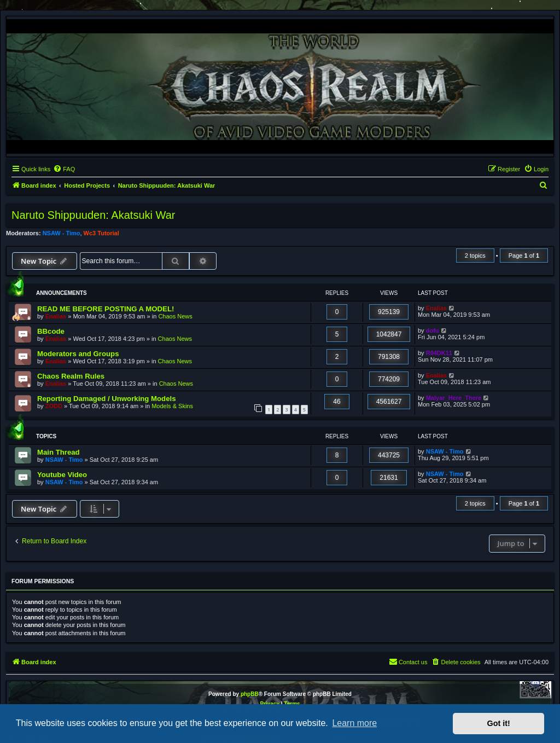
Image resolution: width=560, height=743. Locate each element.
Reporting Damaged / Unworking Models (107, 399)
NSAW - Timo (62, 233)
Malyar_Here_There (454, 398)
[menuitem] (64, 169)
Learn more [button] (354, 723)
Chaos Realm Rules (71, 376)
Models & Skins (172, 406)
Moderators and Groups (78, 354)
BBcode (51, 331)
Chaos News (175, 316)
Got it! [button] (499, 723)
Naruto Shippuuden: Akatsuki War (93, 215)
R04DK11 (439, 353)
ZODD (54, 406)
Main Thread (59, 452)
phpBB (250, 694)
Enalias (56, 316)
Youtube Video (62, 475)
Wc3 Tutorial (101, 233)
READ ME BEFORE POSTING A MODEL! (106, 309)
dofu (433, 330)
